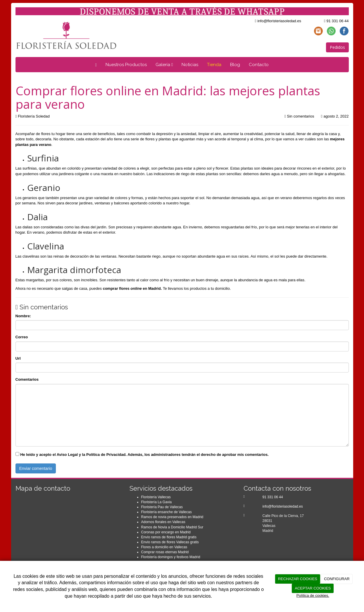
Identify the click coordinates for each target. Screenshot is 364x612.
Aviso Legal (67, 455)
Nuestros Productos (126, 65)
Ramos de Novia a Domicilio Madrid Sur (172, 527)
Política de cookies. (313, 595)
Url (18, 358)
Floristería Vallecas (156, 497)
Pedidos (337, 47)
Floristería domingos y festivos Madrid (171, 557)
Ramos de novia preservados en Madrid (172, 517)
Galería (164, 65)
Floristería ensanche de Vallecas (167, 512)
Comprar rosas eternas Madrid (165, 552)
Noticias (190, 65)
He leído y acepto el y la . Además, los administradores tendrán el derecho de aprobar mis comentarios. (144, 455)
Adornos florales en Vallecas (163, 522)
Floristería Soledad (34, 116)
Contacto (259, 65)
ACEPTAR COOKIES (313, 588)
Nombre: (23, 316)
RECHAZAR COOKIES (298, 579)
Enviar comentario (36, 468)
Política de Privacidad (106, 455)
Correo (22, 337)
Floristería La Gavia (157, 502)
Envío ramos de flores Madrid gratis (169, 537)
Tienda (214, 65)
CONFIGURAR (337, 579)
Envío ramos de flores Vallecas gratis (170, 542)
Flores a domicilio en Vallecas (164, 547)
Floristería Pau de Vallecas (162, 507)
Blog (235, 65)
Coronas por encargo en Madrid (166, 532)
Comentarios (27, 379)
